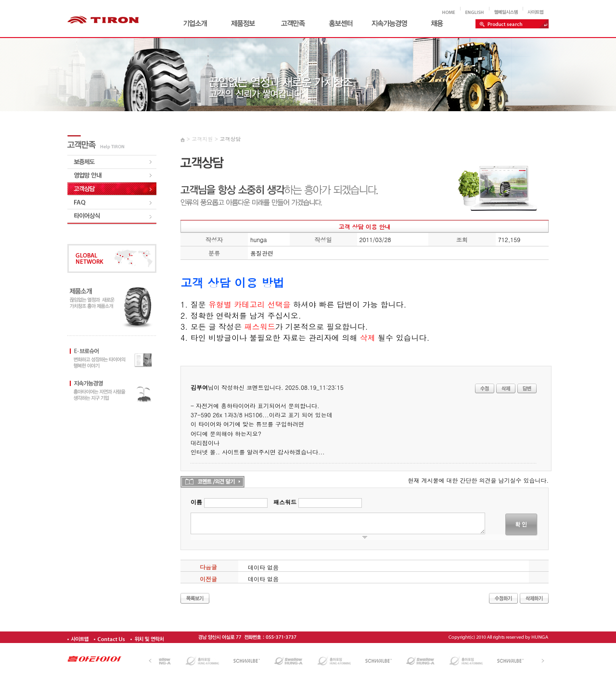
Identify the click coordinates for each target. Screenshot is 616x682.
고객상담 (230, 139)
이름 (196, 502)
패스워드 (285, 502)
